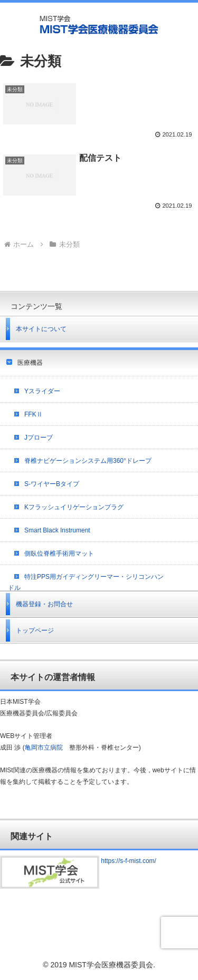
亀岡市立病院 (44, 748)
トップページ (35, 630)
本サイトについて (41, 329)
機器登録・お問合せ (44, 604)
